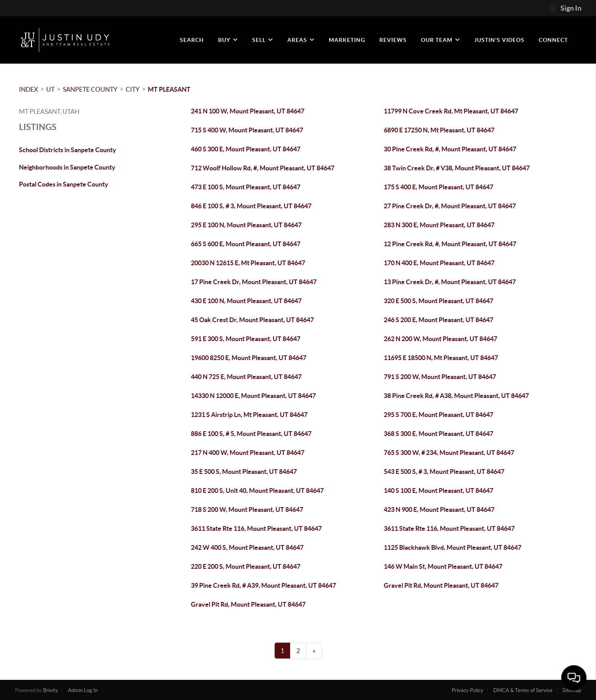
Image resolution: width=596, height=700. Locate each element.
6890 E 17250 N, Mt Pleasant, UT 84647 (439, 130)
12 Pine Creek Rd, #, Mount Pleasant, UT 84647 (450, 244)
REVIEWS (393, 40)
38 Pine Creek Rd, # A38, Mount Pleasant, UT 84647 (456, 396)
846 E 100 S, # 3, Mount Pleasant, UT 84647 (251, 206)
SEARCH (192, 40)
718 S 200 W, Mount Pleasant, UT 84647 (247, 509)
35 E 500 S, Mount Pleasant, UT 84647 (244, 472)
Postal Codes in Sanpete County (64, 184)
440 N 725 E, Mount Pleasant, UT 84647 (246, 377)
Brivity (51, 690)
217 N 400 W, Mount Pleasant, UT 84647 (248, 453)
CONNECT (553, 40)
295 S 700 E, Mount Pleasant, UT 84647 (439, 415)
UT (50, 89)
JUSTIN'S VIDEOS (499, 40)
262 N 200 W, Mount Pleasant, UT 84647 (440, 339)
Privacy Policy (468, 690)
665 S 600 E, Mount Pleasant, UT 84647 (246, 244)
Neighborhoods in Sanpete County (67, 167)
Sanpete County (90, 89)
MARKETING (347, 40)
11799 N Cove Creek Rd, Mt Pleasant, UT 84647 (451, 111)
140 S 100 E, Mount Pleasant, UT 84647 (439, 491)
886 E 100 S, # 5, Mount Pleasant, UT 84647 (251, 434)
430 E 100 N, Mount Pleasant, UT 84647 (246, 301)
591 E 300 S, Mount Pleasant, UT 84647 (246, 339)
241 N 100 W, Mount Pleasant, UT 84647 (248, 111)
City (133, 89)
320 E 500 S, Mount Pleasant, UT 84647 (439, 301)
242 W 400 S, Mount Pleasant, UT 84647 (247, 547)
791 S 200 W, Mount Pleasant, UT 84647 (440, 377)
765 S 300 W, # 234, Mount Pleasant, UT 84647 (449, 453)
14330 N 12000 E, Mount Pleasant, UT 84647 (253, 396)
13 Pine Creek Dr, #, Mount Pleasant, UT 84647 (450, 282)
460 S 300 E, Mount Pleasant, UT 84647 (246, 149)
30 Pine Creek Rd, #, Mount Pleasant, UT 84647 (450, 149)
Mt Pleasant (169, 89)
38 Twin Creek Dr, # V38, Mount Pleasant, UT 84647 (457, 168)
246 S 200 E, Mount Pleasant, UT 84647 (439, 320)
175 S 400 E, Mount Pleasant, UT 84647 (439, 187)
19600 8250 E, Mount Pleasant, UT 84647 (249, 358)
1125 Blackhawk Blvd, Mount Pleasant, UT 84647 (453, 547)
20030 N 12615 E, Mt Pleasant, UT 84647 (248, 263)
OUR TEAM (440, 40)
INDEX (28, 89)
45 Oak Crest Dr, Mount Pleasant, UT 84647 (252, 320)
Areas (301, 40)
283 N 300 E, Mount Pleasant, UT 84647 (439, 225)
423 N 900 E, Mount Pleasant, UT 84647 (439, 509)
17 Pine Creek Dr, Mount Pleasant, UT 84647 (254, 282)
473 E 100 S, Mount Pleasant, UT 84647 (246, 187)
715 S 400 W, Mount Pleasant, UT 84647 (247, 130)
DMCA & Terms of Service (523, 690)
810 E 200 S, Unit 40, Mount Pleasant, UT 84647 (257, 491)
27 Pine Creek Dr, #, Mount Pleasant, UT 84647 (450, 206)
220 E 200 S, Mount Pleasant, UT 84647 (246, 566)
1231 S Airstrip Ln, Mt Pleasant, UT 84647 (249, 415)
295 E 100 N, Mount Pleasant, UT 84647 (246, 225)
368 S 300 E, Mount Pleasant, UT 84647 (439, 434)
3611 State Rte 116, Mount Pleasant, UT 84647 (256, 528)
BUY (228, 40)
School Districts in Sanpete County (68, 150)
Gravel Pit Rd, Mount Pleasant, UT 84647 (441, 585)
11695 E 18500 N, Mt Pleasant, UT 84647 (441, 358)
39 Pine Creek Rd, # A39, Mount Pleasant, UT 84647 (263, 585)
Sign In (565, 8)
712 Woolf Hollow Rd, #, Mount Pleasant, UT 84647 (263, 168)
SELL (263, 40)
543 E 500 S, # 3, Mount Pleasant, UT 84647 (444, 472)
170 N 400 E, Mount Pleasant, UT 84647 (439, 263)
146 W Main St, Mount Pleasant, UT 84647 (443, 566)
